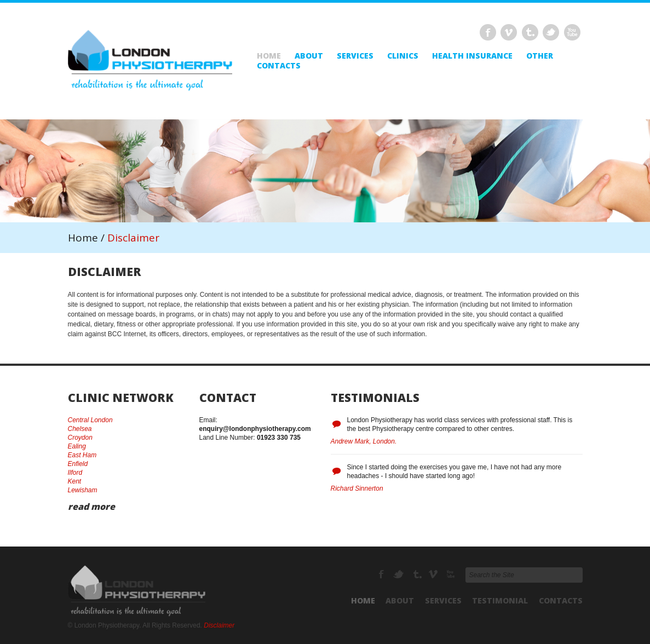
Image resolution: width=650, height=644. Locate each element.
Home (269, 56)
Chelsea (80, 429)
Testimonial (500, 600)
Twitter (551, 32)
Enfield (78, 464)
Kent (75, 481)
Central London (90, 420)
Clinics (403, 56)
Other (540, 56)
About (309, 56)
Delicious (572, 32)
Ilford (75, 473)
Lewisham (83, 490)
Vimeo (509, 32)
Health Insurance (472, 56)
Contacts (279, 66)
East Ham (82, 455)
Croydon (80, 438)
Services (355, 56)
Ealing (77, 446)
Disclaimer (219, 625)
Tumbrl (530, 32)
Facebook (488, 32)
